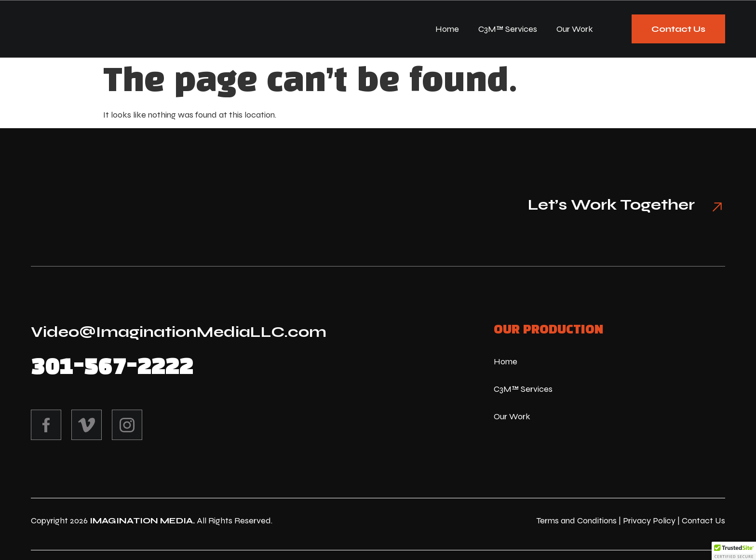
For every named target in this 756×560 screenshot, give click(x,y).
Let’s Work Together (603, 205)
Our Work (575, 30)
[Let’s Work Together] (713, 207)
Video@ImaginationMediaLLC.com (179, 332)
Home (447, 30)
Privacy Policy (649, 520)
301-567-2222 (112, 367)
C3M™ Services (508, 30)
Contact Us (703, 520)
